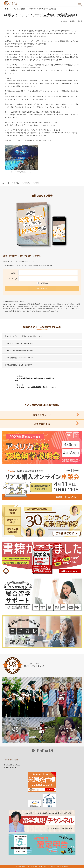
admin (65, 21)
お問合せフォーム (42, 415)
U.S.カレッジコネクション (11, 3)
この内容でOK (42, 283)
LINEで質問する (42, 424)
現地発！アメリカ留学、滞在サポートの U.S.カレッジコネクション (40, 866)
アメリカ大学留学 (24, 183)
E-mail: (6, 765)
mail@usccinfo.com (14, 765)
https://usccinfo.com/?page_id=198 (65, 309)
